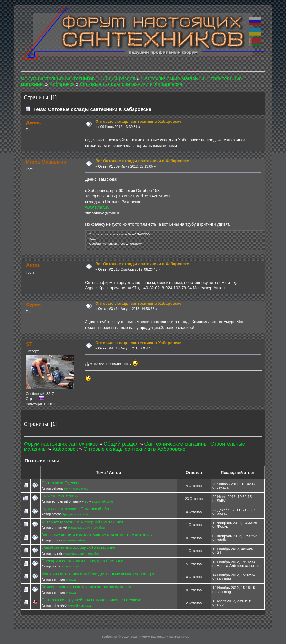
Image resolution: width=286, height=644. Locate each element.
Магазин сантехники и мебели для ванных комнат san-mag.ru (98, 574)
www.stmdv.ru (97, 207)
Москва (71, 580)
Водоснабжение (102, 502)
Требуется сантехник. (77, 514)
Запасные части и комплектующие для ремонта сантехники (97, 535)
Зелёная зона (70, 567)
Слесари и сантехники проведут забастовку (82, 561)
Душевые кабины (74, 540)
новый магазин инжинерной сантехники (78, 548)
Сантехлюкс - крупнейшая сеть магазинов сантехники (92, 600)
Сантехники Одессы (60, 483)
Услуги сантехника (76, 489)
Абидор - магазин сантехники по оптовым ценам (87, 587)
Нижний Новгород (79, 606)
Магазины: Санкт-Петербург (87, 528)
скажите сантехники (60, 496)
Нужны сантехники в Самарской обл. (76, 509)
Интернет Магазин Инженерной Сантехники (82, 522)
